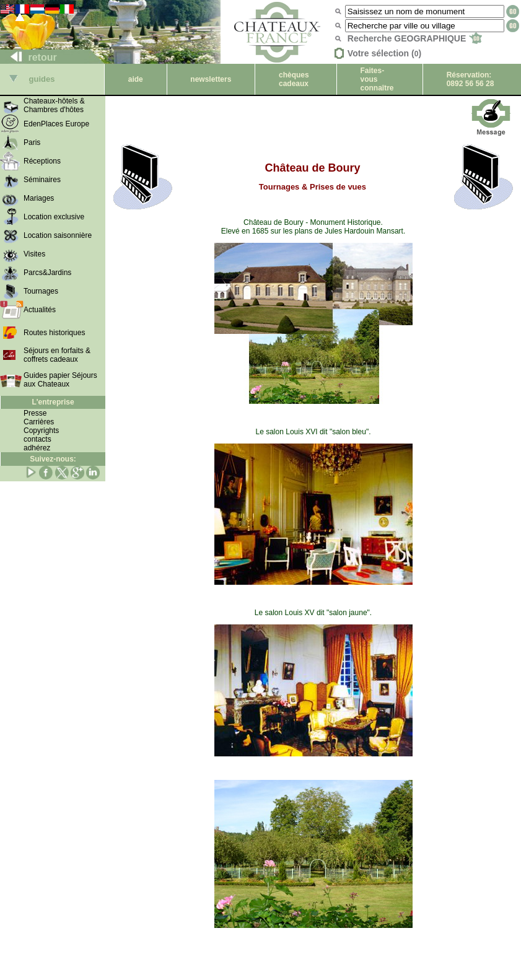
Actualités (40, 310)
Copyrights (41, 431)
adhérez (37, 448)
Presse (35, 413)
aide (136, 79)
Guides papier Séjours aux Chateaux (60, 380)
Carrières (39, 422)
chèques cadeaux (294, 79)
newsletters (211, 79)
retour (29, 57)
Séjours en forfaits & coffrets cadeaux (57, 355)
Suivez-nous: (53, 459)
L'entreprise (53, 402)
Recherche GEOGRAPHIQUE (415, 38)
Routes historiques (54, 333)
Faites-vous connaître (377, 79)
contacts (37, 439)
